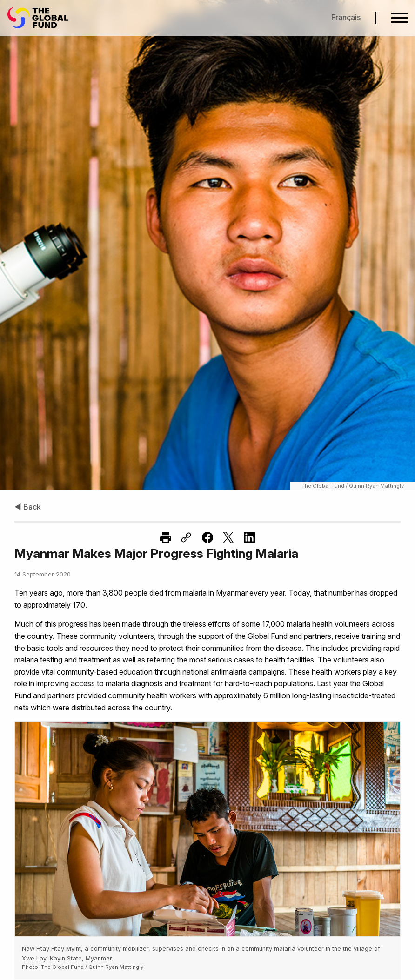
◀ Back (28, 507)
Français (346, 17)
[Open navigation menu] (399, 18)
